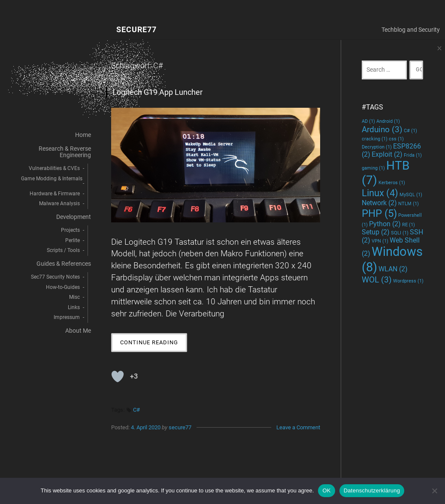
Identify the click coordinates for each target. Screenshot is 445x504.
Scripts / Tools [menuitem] (63, 250)
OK (326, 490)
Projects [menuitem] (70, 230)
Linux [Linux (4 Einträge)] (380, 193)
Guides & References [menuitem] (64, 264)
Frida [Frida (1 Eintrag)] (413, 155)
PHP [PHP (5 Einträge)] (379, 213)
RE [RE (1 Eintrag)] (409, 225)
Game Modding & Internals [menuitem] (52, 179)
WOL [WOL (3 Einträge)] (377, 280)
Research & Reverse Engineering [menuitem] (65, 152)
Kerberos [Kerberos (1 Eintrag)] (392, 183)
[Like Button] (118, 376)
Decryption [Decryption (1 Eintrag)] (377, 147)
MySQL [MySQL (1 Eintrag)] (411, 195)
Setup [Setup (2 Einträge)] (376, 232)
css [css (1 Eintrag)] (396, 139)
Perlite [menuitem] (73, 240)
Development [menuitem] (74, 217)
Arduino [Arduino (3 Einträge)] (382, 129)
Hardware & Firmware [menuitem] (55, 194)
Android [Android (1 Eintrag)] (388, 121)
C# (136, 410)
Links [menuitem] (74, 307)
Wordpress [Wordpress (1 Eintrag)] (408, 281)
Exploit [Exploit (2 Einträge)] (387, 154)
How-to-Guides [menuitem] (63, 287)
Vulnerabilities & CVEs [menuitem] (54, 168)
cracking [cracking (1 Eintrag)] (375, 139)
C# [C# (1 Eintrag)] (410, 131)
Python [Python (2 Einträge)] (385, 224)
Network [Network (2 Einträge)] (379, 203)
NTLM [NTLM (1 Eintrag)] (409, 204)
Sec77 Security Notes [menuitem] (55, 277)
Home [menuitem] (83, 135)
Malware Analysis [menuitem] (59, 203)
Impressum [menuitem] (67, 317)
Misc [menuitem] (74, 297)
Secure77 (136, 30)
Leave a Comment (298, 427)
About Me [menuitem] (78, 331)
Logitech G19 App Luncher (157, 92)
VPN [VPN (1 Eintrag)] (380, 241)
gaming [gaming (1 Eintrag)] (373, 168)
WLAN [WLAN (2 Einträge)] (393, 269)
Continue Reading (154, 345)
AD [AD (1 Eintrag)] (368, 121)
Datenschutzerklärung (372, 490)
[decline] (434, 491)
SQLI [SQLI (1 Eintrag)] (400, 233)
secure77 (180, 427)
